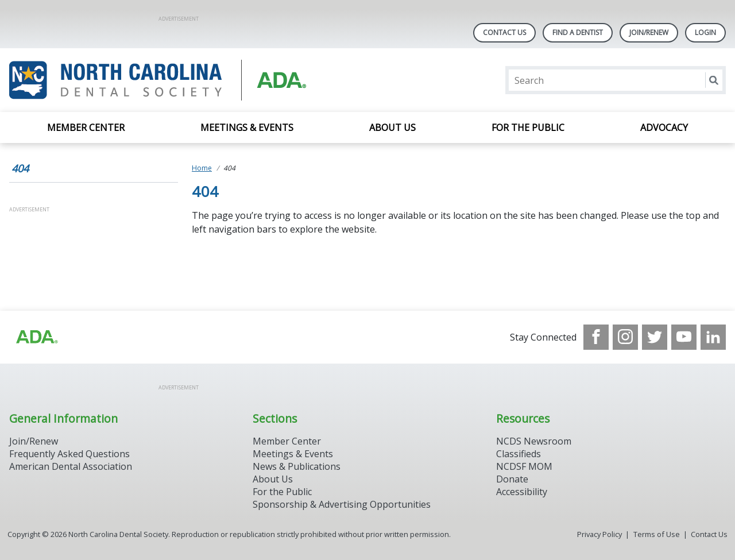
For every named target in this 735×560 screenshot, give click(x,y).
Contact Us (504, 32)
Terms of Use (657, 534)
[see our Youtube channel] (684, 337)
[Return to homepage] (158, 80)
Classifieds (519, 454)
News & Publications (297, 466)
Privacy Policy (599, 534)
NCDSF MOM (524, 466)
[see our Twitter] (655, 337)
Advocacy (664, 128)
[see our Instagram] (625, 337)
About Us (392, 128)
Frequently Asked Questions (69, 454)
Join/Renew (649, 32)
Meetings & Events (247, 128)
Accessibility (522, 492)
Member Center (86, 128)
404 (20, 168)
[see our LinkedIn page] (713, 337)
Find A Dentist (578, 32)
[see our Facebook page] (596, 337)
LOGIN (705, 32)
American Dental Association (71, 466)
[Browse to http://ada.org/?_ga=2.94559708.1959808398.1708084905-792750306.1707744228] (36, 337)
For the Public (528, 128)
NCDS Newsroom (534, 441)
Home (202, 168)
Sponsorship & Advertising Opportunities (342, 504)
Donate (512, 479)
